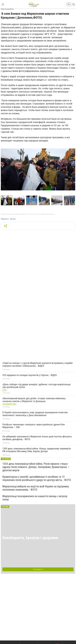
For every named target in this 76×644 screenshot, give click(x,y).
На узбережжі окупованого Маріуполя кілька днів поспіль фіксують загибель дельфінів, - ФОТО (37, 438)
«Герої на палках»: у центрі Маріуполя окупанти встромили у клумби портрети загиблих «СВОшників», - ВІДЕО (37, 364)
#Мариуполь (5, 219)
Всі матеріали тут (38, 569)
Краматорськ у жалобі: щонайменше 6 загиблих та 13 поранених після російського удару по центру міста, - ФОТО (37, 478)
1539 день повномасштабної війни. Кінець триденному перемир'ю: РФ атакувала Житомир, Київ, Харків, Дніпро (37, 450)
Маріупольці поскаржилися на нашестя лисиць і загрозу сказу (35, 498)
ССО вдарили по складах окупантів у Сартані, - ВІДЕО (30, 375)
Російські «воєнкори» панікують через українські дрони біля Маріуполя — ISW (34, 426)
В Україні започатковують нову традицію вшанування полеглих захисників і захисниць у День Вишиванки (35, 414)
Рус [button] (69, 4)
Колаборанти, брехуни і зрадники (30, 538)
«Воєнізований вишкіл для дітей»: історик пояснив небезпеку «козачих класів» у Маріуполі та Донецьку (34, 400)
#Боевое (13, 219)
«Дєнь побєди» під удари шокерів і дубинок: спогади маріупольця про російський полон (36, 386)
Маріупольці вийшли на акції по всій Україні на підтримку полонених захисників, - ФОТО (36, 488)
